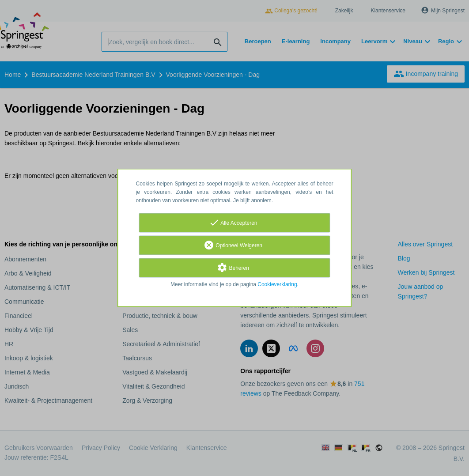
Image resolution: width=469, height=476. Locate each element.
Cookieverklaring (277, 285)
